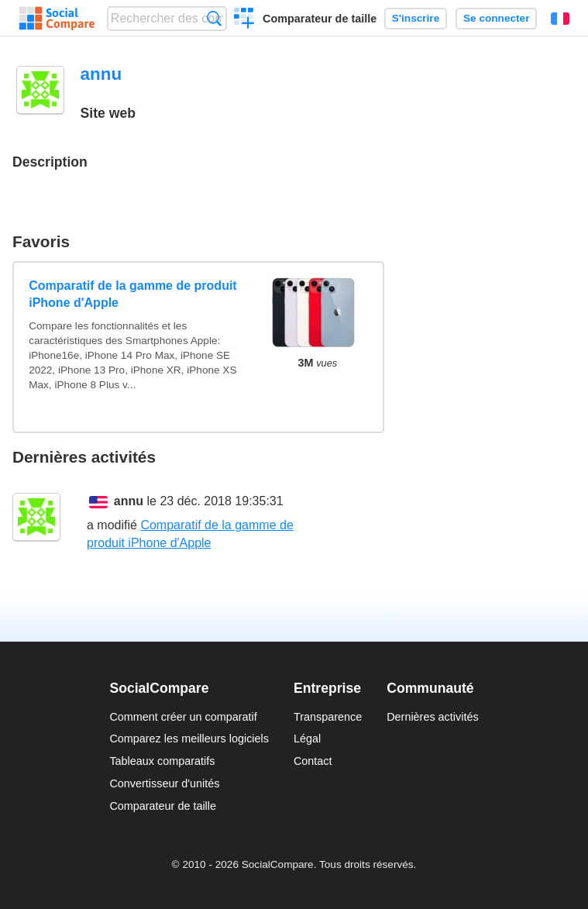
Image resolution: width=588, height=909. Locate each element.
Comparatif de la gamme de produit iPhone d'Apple (132, 294)
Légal (307, 739)
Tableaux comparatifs (162, 761)
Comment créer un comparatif (183, 717)
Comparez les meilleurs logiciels (189, 739)
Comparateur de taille (320, 19)
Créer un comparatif (244, 20)
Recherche (214, 18)
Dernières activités (432, 717)
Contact (313, 761)
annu (129, 501)
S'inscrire (416, 18)
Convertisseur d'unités (164, 783)
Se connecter (496, 18)
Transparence (328, 717)
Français (560, 19)
